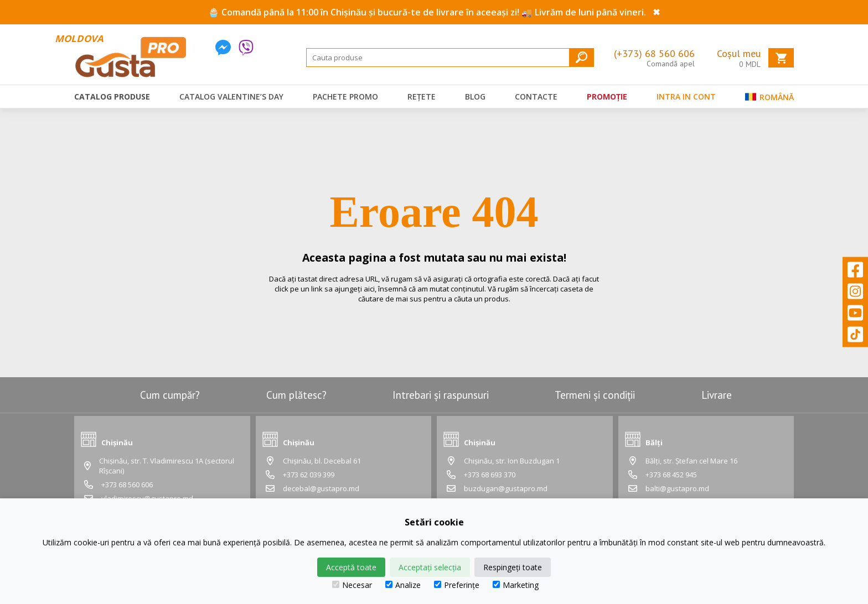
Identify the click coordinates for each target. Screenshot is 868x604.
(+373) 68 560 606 (654, 53)
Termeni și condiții (595, 395)
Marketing (516, 585)
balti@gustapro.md (677, 488)
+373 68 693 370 (490, 475)
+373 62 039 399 (309, 475)
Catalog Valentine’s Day (231, 97)
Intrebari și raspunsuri (441, 395)
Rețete (422, 97)
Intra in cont (686, 97)
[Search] (450, 58)
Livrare (717, 395)
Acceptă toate (351, 567)
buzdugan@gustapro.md (506, 488)
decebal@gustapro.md (321, 488)
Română (769, 99)
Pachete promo (345, 97)
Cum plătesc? (296, 395)
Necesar (352, 585)
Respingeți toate (513, 567)
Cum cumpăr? (170, 395)
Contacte (536, 97)
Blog (475, 97)
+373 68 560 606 (127, 485)
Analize (403, 585)
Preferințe (457, 585)
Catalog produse (112, 97)
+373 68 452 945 (671, 475)
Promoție (607, 97)
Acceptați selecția (430, 567)
